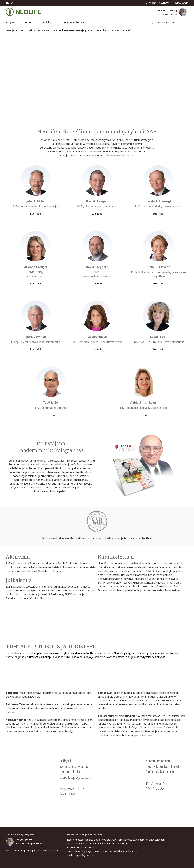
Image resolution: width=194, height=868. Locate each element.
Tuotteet (27, 22)
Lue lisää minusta (169, 14)
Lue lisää (36, 214)
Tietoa (10, 3)
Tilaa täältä (182, 3)
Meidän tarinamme (38, 30)
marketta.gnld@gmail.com (29, 844)
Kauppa (10, 22)
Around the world (122, 30)
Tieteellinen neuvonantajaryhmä (73, 30)
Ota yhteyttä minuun (158, 3)
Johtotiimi (102, 30)
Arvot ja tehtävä (14, 30)
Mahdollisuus (48, 22)
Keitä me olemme (74, 22)
